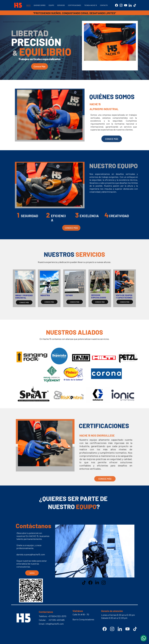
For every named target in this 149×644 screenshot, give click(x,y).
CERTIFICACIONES (74, 5)
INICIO (28, 5)
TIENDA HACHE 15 (91, 5)
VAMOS (32, 573)
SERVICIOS (61, 5)
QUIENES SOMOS (40, 5)
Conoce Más (40, 66)
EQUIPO (51, 5)
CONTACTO (104, 5)
